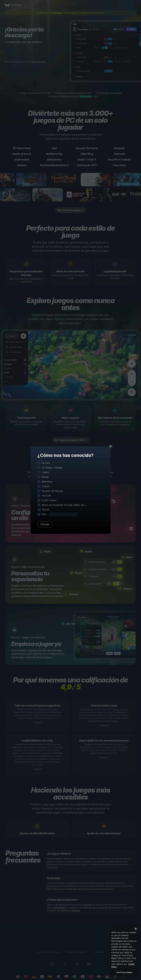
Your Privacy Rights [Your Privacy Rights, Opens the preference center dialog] (124, 972)
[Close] (136, 929)
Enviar (45, 524)
